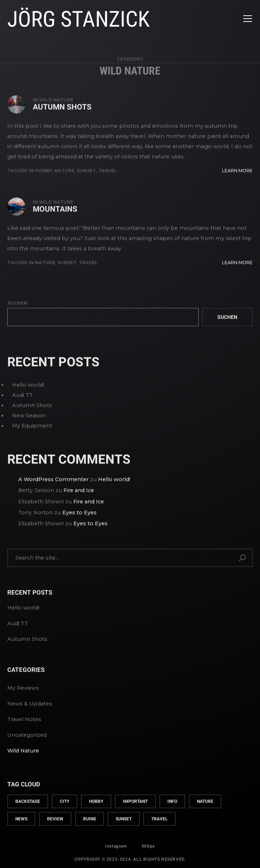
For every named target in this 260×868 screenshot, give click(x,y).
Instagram (116, 848)
